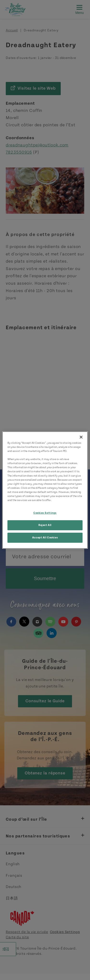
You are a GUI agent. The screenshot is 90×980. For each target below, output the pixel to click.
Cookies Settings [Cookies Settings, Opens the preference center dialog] (45, 513)
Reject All (45, 525)
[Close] (81, 437)
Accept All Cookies (45, 538)
